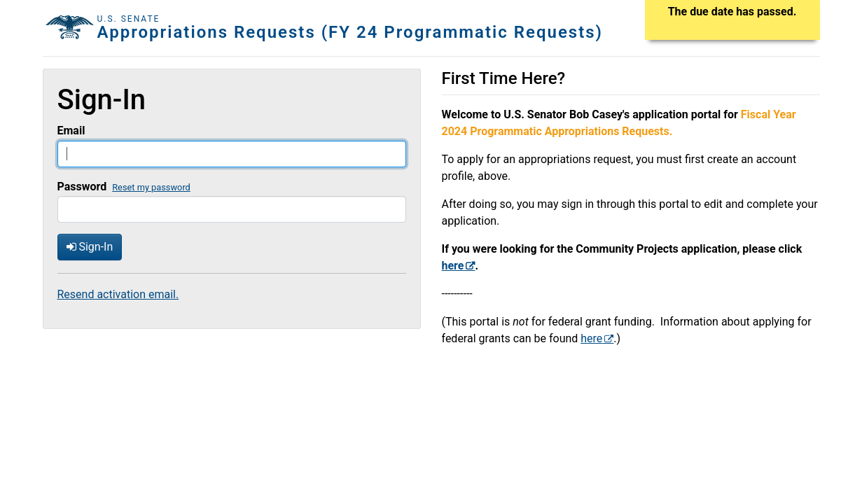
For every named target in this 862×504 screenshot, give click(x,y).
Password (82, 187)
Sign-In (90, 247)
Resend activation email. (118, 294)
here (591, 338)
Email (71, 131)
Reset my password (151, 187)
